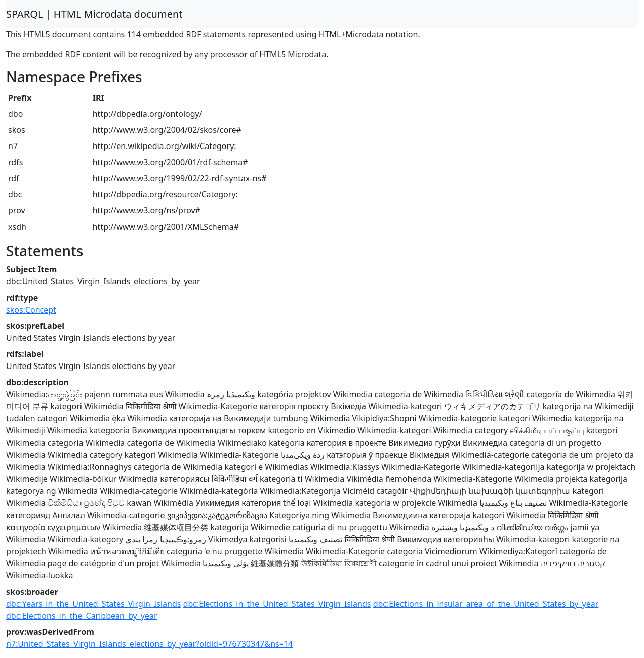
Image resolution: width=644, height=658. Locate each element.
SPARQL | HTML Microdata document (94, 14)
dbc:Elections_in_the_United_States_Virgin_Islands (277, 604)
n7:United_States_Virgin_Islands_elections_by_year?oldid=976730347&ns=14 (149, 644)
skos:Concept (31, 310)
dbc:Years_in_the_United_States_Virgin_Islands (93, 604)
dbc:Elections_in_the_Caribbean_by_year (82, 616)
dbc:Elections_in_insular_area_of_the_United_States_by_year (486, 604)
